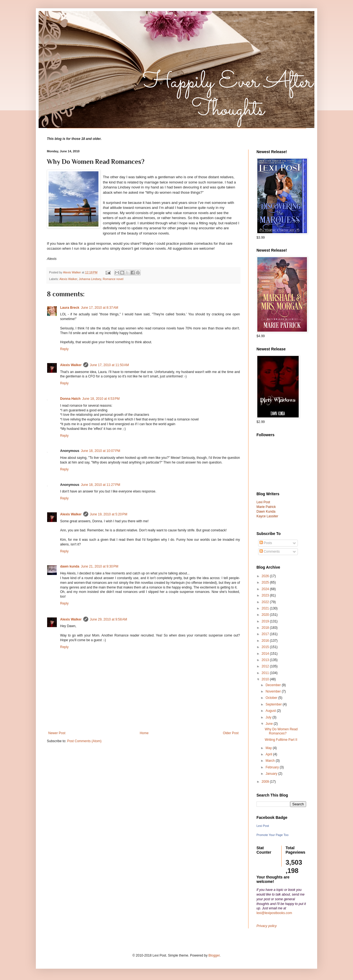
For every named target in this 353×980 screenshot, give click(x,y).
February (273, 767)
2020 (266, 615)
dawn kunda (70, 566)
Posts (266, 543)
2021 (266, 608)
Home (144, 733)
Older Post (231, 733)
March (271, 761)
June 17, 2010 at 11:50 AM (109, 365)
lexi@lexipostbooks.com (274, 913)
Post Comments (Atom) (84, 741)
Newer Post (57, 733)
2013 (266, 660)
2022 (266, 602)
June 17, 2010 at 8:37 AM (99, 308)
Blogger (214, 955)
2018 (266, 628)
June (270, 724)
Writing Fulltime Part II (281, 740)
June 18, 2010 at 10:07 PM (100, 451)
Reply (64, 349)
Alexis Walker (68, 279)
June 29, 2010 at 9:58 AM (109, 619)
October (272, 698)
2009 (266, 782)
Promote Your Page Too (272, 835)
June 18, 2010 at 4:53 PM (101, 399)
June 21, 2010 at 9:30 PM (100, 566)
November (274, 691)
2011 (266, 673)
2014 (266, 654)
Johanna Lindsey (90, 279)
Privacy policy (267, 926)
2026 (266, 576)
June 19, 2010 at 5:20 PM (109, 514)
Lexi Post (263, 826)
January (272, 774)
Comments (270, 552)
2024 (266, 589)
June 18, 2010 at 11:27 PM (100, 485)
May (269, 748)
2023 (266, 595)
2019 (266, 621)
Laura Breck (70, 308)
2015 (266, 647)
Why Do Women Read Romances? (281, 731)
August (271, 711)
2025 (266, 582)
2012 (266, 666)
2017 (266, 634)
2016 (266, 641)
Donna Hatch (70, 399)
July (269, 717)
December (274, 685)
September (274, 704)
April (269, 754)
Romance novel (113, 279)
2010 (266, 679)
